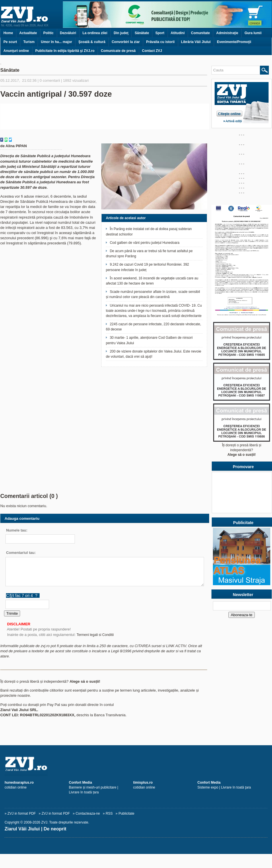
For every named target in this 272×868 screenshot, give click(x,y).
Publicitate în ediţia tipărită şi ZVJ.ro (65, 51)
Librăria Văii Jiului (196, 42)
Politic (48, 33)
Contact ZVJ (152, 51)
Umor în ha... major (56, 42)
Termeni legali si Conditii (95, 635)
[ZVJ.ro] (136, 764)
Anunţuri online (16, 51)
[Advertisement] (105, 443)
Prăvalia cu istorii (160, 42)
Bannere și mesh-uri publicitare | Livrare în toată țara (94, 787)
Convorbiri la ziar (126, 42)
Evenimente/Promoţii (234, 42)
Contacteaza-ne (88, 813)
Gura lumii (253, 33)
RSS (109, 813)
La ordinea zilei (95, 33)
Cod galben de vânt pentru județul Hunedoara (145, 243)
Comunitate (200, 33)
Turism (29, 42)
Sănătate (142, 33)
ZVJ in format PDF (22, 813)
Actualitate (28, 33)
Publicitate (126, 813)
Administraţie (227, 33)
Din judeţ (121, 33)
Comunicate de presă (118, 51)
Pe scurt (10, 42)
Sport (160, 33)
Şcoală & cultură (92, 42)
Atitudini (178, 33)
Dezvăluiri (68, 33)
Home (8, 33)
